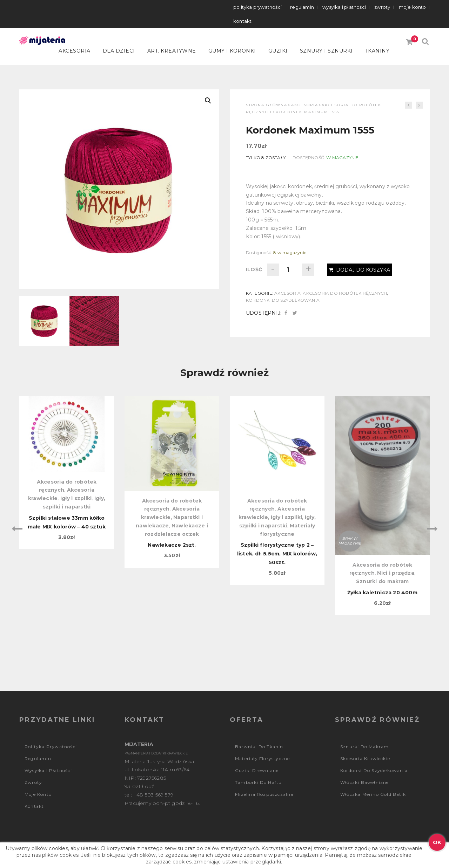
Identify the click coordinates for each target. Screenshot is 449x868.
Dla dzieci (119, 51)
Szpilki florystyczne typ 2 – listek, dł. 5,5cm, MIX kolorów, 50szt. (277, 554)
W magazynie (342, 158)
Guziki (278, 51)
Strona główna (267, 105)
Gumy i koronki (232, 51)
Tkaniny (377, 51)
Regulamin (302, 7)
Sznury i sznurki (326, 51)
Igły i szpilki (76, 498)
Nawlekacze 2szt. (172, 545)
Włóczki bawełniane (365, 782)
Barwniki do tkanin (259, 747)
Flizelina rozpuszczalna (264, 794)
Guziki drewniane (257, 770)
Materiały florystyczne (262, 758)
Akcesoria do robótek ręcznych (345, 293)
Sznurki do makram (382, 581)
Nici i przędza (396, 573)
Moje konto (413, 7)
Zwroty (382, 7)
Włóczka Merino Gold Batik (373, 794)
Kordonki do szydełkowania (283, 300)
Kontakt (242, 21)
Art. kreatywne (172, 51)
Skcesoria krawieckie (365, 758)
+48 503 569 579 (153, 795)
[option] (67, 473)
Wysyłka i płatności (344, 7)
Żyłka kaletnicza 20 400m (382, 593)
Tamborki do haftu (258, 782)
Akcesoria (75, 51)
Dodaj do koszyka (359, 270)
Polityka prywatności (257, 7)
